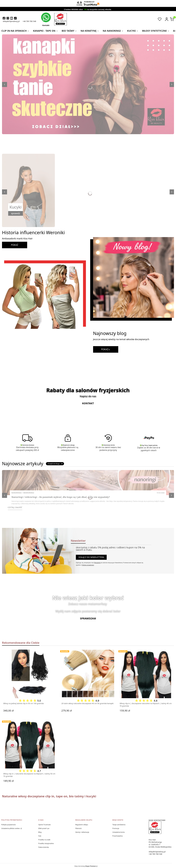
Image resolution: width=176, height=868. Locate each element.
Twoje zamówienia (119, 825)
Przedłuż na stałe (44, 840)
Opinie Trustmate (44, 825)
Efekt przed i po (44, 828)
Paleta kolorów (43, 847)
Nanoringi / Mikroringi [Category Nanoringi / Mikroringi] (23, 493)
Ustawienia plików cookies (11, 828)
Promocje (116, 828)
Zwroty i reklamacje (82, 832)
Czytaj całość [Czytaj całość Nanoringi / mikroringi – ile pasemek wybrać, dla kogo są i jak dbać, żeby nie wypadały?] (15, 507)
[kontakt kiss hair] (46, 19)
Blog (40, 832)
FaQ (40, 836)
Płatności (79, 828)
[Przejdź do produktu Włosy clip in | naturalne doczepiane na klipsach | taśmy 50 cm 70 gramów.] (30, 744)
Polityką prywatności (88, 565)
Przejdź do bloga (55, 464)
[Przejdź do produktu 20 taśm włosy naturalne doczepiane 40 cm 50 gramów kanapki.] (88, 674)
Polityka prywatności (9, 825)
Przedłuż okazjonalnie (46, 843)
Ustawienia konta (118, 832)
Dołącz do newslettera (91, 557)
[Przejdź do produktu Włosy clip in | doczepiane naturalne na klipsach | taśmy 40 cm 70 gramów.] (146, 674)
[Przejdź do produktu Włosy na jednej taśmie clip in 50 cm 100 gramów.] (30, 674)
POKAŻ (15, 245)
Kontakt (88, 403)
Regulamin (97, 563)
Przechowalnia (117, 836)
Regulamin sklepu (82, 825)
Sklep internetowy (85, 866)
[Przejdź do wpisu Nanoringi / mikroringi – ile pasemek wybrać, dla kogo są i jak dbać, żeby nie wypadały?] (88, 483)
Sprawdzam (88, 618)
